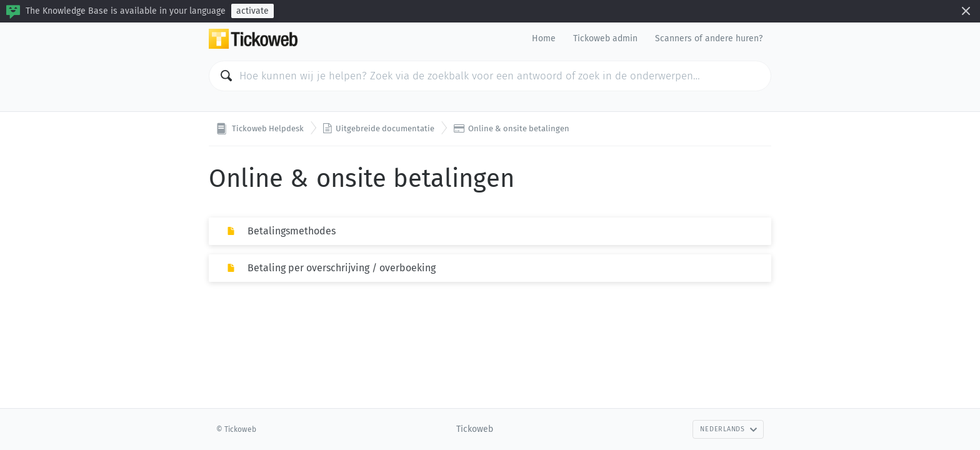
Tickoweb (475, 429)
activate (252, 11)
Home (544, 38)
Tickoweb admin (605, 38)
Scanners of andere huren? (709, 38)
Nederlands (729, 429)
